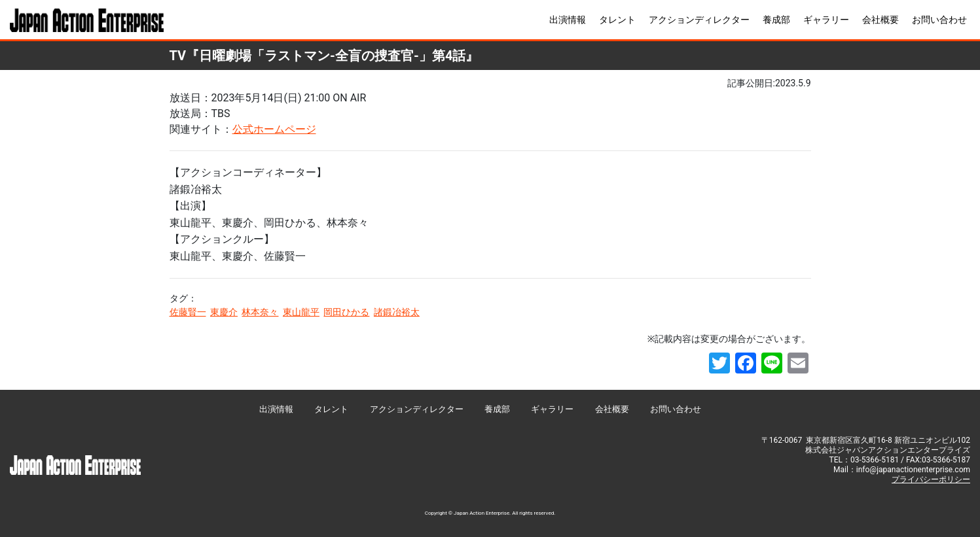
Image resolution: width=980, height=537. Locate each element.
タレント (617, 20)
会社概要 (880, 20)
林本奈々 (260, 312)
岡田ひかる (346, 312)
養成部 (776, 20)
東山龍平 (301, 312)
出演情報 (568, 20)
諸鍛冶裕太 (397, 312)
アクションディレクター (699, 20)
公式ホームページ (274, 129)
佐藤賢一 (188, 312)
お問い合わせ (939, 20)
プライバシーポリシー (931, 479)
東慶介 (224, 312)
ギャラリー (826, 20)
